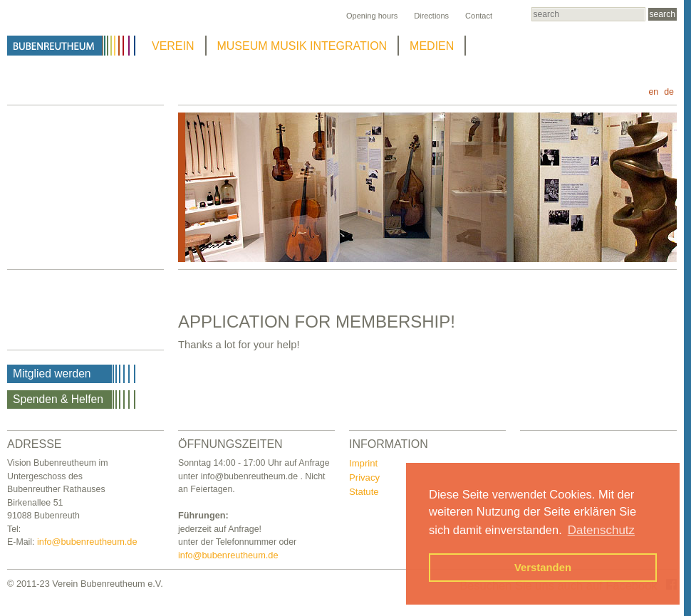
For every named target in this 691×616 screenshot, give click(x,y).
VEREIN (173, 46)
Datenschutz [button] (601, 530)
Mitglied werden (52, 374)
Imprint (363, 463)
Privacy (364, 477)
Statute (364, 492)
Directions (431, 16)
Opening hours (372, 16)
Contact (479, 16)
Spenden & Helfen (58, 399)
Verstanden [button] (543, 568)
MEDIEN (432, 46)
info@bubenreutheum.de (87, 542)
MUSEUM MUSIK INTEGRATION (302, 46)
